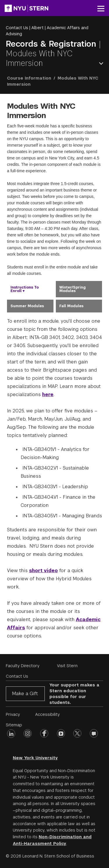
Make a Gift (25, 694)
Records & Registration (52, 44)
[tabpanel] (54, 479)
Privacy (13, 714)
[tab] (30, 289)
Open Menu (102, 63)
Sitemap (14, 725)
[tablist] (54, 297)
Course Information (29, 78)
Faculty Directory (23, 666)
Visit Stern (67, 666)
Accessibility (48, 714)
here (48, 395)
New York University (35, 758)
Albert (37, 28)
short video (43, 571)
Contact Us (17, 28)
